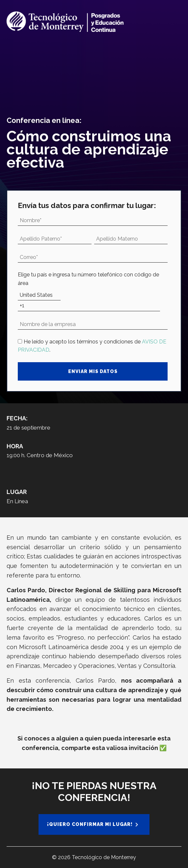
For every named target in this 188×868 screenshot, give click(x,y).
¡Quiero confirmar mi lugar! (90, 824)
